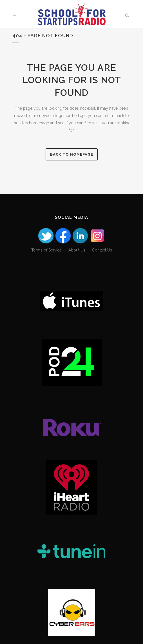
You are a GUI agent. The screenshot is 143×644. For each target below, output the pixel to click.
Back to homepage (72, 154)
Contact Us (102, 250)
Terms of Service (46, 250)
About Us (77, 250)
